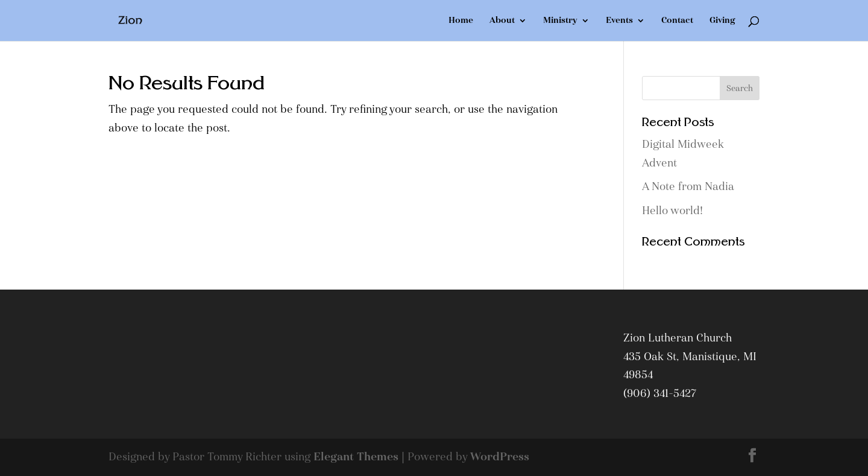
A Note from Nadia (688, 186)
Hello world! (672, 211)
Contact (677, 21)
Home (461, 21)
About (502, 21)
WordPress (500, 457)
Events (619, 21)
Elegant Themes (356, 457)
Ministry (560, 21)
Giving (722, 21)
